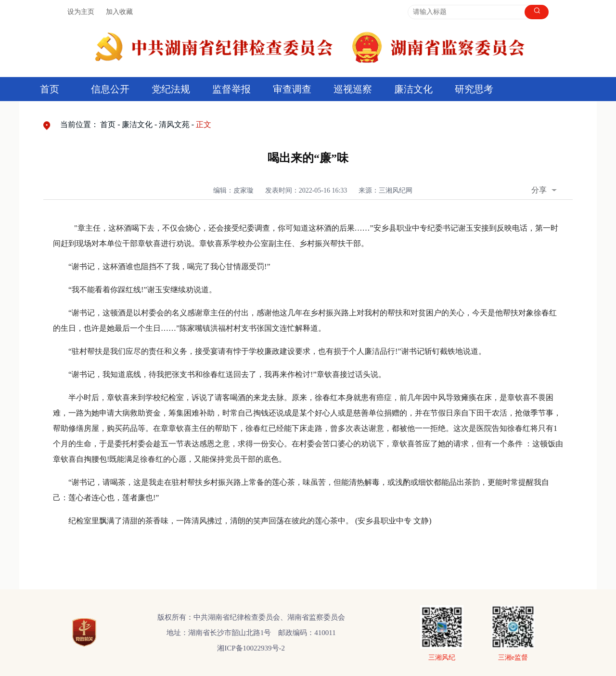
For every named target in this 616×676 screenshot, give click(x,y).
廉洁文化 (413, 89)
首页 (50, 89)
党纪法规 (171, 89)
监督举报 (231, 89)
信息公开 (110, 89)
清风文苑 (174, 124)
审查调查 (292, 89)
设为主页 (81, 12)
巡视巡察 (353, 89)
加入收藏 (119, 12)
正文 (204, 124)
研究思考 (474, 89)
